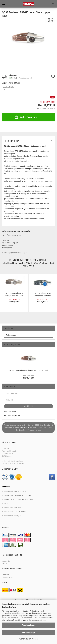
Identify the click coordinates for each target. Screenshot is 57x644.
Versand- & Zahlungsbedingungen (18, 495)
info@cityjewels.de (16, 461)
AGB (6, 504)
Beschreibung (13, 141)
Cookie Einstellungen (13, 516)
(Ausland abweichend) (25, 78)
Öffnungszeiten (8, 577)
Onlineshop (20, 599)
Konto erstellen (10, 412)
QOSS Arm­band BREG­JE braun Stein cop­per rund (29, 370)
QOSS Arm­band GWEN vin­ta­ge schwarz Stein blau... (43, 294)
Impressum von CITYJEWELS (15, 491)
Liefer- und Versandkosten (15, 508)
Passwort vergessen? (12, 415)
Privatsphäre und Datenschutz (16, 512)
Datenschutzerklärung (37, 620)
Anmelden (29, 406)
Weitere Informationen (28, 639)
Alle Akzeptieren (29, 625)
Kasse (4, 564)
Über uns (5, 575)
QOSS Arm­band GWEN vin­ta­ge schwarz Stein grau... (14, 294)
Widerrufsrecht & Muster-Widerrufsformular (22, 500)
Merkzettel (6, 561)
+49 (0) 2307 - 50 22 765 (15, 464)
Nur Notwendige (29, 633)
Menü (4, 4)
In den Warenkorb (26, 117)
